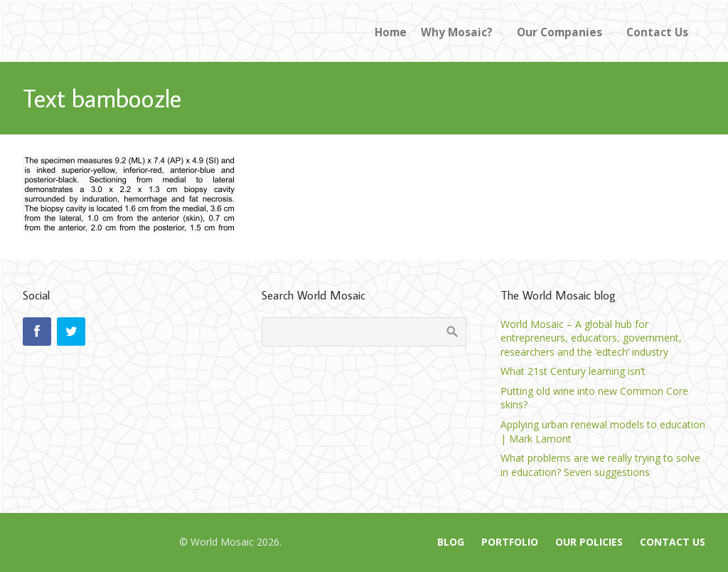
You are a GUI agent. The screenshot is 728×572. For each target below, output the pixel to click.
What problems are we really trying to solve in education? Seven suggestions (600, 465)
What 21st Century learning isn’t (573, 371)
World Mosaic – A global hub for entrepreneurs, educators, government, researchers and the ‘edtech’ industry (591, 338)
